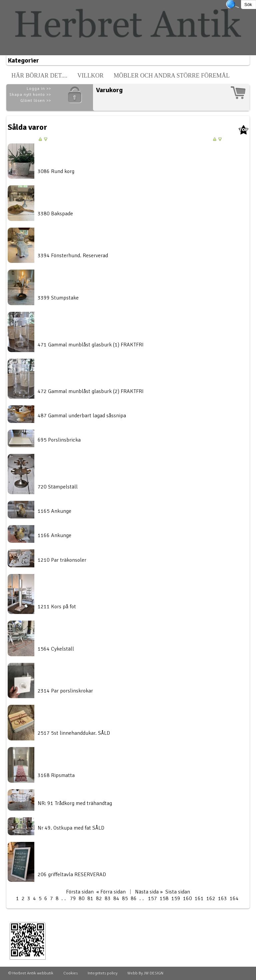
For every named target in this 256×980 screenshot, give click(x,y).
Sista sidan (178, 892)
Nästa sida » (149, 892)
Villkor (90, 76)
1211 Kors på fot (57, 607)
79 (73, 898)
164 (234, 898)
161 (199, 898)
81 (90, 898)
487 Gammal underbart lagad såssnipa (82, 416)
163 (222, 898)
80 (82, 898)
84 (116, 898)
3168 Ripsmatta (56, 775)
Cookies (70, 973)
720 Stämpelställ (58, 487)
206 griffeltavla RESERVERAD (72, 875)
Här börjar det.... (39, 76)
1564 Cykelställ (56, 649)
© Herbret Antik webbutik (31, 973)
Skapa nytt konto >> (30, 95)
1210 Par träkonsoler (62, 560)
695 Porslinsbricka (59, 440)
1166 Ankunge (54, 535)
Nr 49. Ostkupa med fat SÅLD (71, 828)
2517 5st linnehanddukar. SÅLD (74, 733)
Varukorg (109, 90)
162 (211, 898)
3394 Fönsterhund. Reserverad (73, 256)
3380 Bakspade (55, 214)
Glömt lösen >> (36, 101)
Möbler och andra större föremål (172, 76)
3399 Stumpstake (58, 298)
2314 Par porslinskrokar (65, 691)
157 (152, 898)
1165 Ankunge (54, 511)
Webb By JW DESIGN (145, 973)
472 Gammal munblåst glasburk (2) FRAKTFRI (91, 391)
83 (108, 898)
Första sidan (80, 892)
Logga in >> (39, 89)
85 (125, 898)
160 (187, 898)
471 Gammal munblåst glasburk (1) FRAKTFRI (91, 345)
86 (134, 898)
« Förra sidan (111, 892)
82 (99, 898)
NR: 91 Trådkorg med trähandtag (75, 803)
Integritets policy (102, 973)
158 (164, 898)
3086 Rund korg (56, 171)
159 (176, 898)
